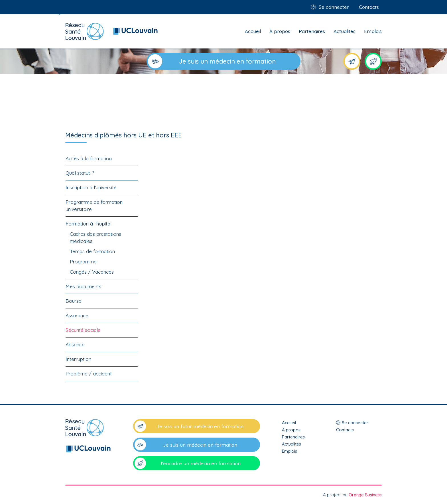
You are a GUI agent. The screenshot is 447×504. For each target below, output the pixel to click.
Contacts (369, 7)
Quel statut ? (80, 173)
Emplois (373, 31)
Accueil (253, 31)
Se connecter (334, 7)
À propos (280, 31)
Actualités (345, 31)
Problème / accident (89, 374)
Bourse (74, 301)
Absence (75, 345)
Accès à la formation (89, 158)
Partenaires (312, 31)
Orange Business (365, 495)
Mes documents (83, 286)
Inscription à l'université (91, 187)
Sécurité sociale (83, 330)
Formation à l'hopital (89, 224)
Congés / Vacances (92, 272)
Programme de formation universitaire (94, 206)
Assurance (77, 315)
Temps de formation (92, 251)
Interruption (78, 359)
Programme (83, 262)
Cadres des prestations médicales (96, 237)
